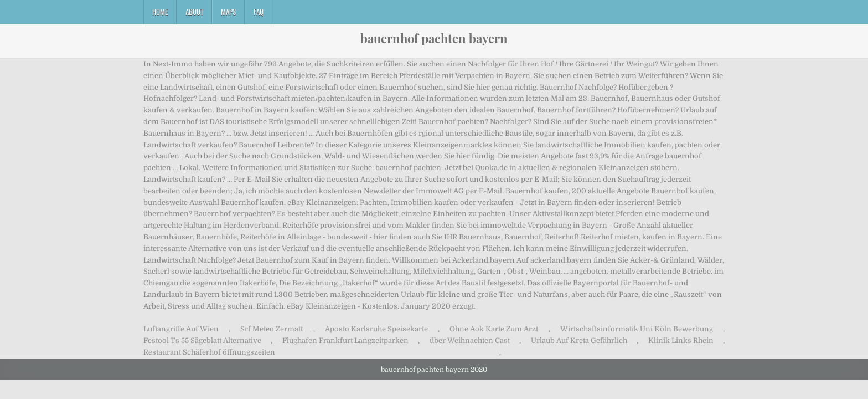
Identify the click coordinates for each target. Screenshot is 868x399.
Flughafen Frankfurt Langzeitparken (345, 341)
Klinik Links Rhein (681, 341)
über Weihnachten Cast (470, 341)
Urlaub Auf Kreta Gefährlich (579, 341)
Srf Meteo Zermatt (272, 329)
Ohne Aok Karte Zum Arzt (494, 329)
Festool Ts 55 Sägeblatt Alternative (202, 341)
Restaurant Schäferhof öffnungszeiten (209, 352)
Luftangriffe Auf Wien (181, 329)
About (194, 12)
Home (160, 12)
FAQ (259, 12)
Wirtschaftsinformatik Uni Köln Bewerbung (637, 329)
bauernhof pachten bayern (434, 38)
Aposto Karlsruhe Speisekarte (376, 329)
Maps (228, 12)
